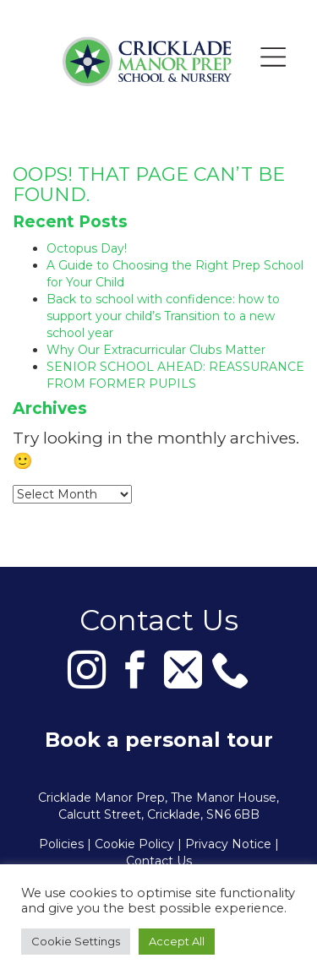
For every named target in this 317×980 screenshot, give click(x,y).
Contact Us (159, 861)
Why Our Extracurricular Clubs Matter (156, 350)
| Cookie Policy (131, 844)
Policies (61, 844)
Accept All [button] (177, 941)
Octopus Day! (87, 248)
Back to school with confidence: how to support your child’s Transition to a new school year (163, 316)
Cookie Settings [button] (76, 941)
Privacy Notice (228, 844)
